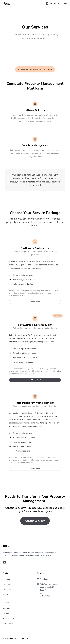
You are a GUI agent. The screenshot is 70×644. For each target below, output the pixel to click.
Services (6, 584)
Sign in (6, 594)
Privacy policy (8, 619)
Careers (6, 613)
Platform (6, 579)
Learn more (35, 302)
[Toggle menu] (65, 3)
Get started (35, 380)
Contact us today (35, 521)
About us (7, 608)
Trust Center (8, 624)
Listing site (7, 589)
